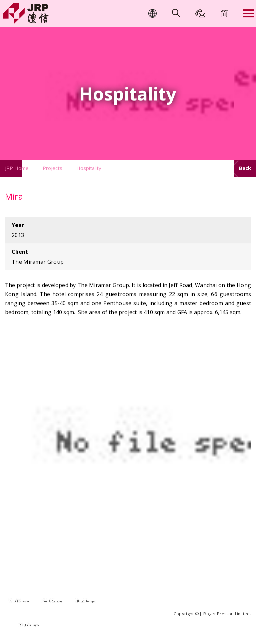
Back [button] (245, 168)
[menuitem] (224, 13)
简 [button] (224, 13)
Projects (52, 168)
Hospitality (89, 168)
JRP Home (17, 168)
